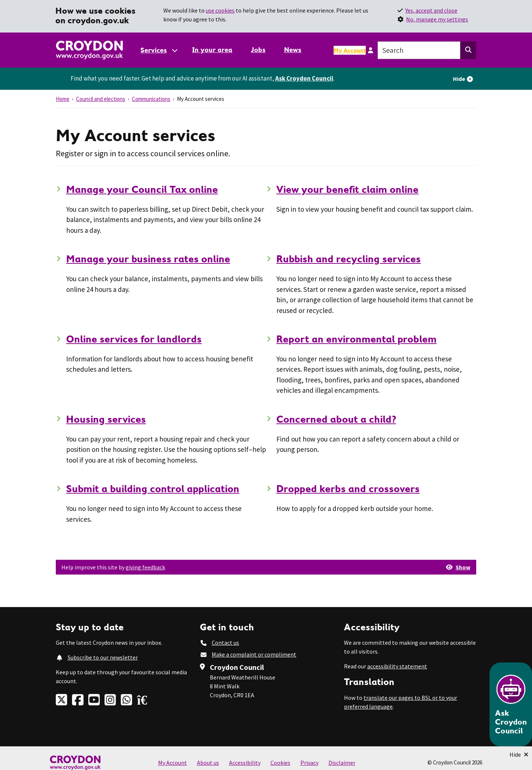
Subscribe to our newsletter (103, 657)
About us (208, 763)
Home (63, 99)
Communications (151, 99)
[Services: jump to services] (158, 50)
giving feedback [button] (145, 567)
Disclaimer (342, 763)
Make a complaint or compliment (254, 654)
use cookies (220, 10)
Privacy (309, 763)
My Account (350, 50)
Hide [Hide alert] (459, 79)
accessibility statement (397, 666)
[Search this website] (468, 50)
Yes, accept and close (431, 10)
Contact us (225, 643)
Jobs (258, 50)
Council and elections (101, 99)
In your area (212, 50)
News (293, 50)
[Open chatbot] (511, 704)
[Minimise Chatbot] (519, 754)
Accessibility (245, 763)
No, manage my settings (437, 19)
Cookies (280, 763)
